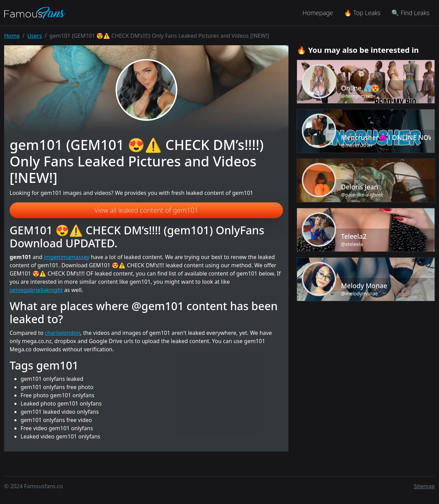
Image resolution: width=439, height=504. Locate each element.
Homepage (318, 13)
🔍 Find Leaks (410, 13)
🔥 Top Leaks (362, 13)
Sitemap (425, 486)
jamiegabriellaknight (36, 290)
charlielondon (63, 333)
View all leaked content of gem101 (146, 210)
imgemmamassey (67, 257)
